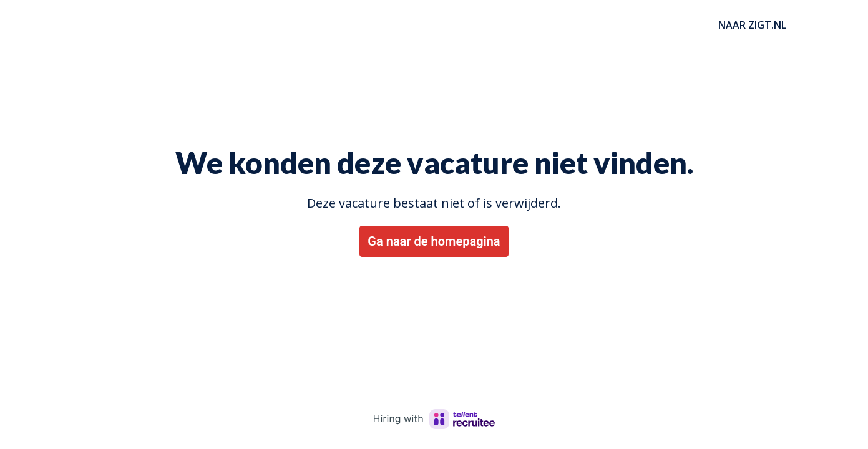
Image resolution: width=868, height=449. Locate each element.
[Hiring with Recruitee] (434, 419)
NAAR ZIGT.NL (752, 25)
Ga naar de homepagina (434, 241)
